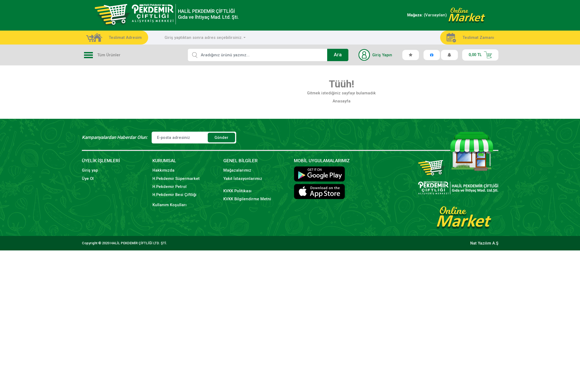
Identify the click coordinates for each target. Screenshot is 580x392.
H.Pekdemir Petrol (169, 187)
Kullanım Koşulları (169, 205)
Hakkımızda (163, 170)
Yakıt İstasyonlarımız (243, 179)
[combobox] (205, 38)
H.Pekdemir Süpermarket (176, 179)
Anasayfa (342, 101)
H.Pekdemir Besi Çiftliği (174, 195)
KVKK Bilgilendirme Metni (247, 199)
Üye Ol (88, 179)
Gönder (221, 138)
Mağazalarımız (237, 170)
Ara (338, 55)
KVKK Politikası (237, 191)
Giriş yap (90, 170)
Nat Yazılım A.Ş (484, 243)
